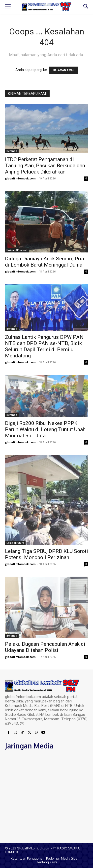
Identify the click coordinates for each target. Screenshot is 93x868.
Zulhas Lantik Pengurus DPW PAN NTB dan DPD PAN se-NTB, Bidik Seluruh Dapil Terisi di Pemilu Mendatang (44, 346)
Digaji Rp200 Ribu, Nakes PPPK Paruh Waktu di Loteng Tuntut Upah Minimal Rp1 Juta (45, 429)
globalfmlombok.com (20, 178)
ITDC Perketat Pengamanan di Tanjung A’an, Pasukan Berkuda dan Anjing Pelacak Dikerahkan (45, 166)
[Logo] (46, 6)
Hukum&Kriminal (17, 250)
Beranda (12, 151)
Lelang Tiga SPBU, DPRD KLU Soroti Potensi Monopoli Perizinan (46, 554)
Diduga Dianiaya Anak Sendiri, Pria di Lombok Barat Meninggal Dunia (45, 262)
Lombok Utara (15, 543)
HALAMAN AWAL (63, 70)
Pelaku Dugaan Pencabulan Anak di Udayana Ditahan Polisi (45, 647)
